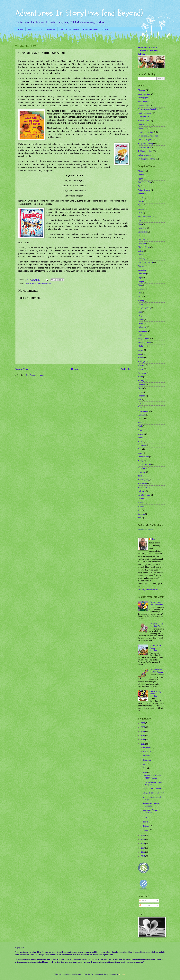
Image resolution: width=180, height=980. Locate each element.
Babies (141, 198)
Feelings (141, 301)
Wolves (141, 506)
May (145, 772)
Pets (140, 400)
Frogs (140, 316)
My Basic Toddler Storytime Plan (156, 625)
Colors (141, 251)
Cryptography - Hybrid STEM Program (152, 777)
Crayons (141, 266)
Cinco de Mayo (31, 284)
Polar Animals (144, 411)
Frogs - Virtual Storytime (153, 789)
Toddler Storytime (145, 151)
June (145, 768)
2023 (143, 736)
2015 (143, 856)
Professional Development (148, 136)
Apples (141, 178)
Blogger (122, 974)
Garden (141, 320)
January (146, 830)
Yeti (139, 510)
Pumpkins (142, 415)
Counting (142, 258)
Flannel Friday (144, 117)
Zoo (139, 518)
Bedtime (141, 209)
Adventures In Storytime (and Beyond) (79, 13)
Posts (143, 901)
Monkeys (142, 361)
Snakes (141, 438)
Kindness (142, 346)
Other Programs (144, 125)
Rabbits (141, 419)
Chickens (142, 239)
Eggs (140, 285)
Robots (141, 422)
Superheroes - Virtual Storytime (151, 805)
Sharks (141, 434)
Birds (140, 213)
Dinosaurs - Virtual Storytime (150, 811)
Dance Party (143, 270)
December (147, 747)
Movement (142, 373)
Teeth (140, 476)
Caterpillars (142, 232)
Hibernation (143, 331)
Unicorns (142, 491)
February (147, 826)
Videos (105, 29)
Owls (140, 392)
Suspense (142, 472)
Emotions (142, 289)
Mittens (141, 358)
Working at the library (147, 159)
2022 (143, 740)
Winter (141, 502)
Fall (139, 293)
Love (140, 354)
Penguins (142, 396)
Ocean (140, 388)
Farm (140, 297)
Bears (140, 205)
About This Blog (35, 29)
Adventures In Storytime (146, 530)
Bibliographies (144, 98)
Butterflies (142, 228)
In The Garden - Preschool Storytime (156, 648)
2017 (143, 848)
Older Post (126, 369)
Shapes (141, 430)
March (146, 822)
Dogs (140, 278)
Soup (140, 449)
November (148, 752)
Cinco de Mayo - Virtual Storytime (152, 784)
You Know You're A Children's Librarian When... (148, 51)
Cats (140, 236)
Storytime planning (145, 144)
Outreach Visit (144, 128)
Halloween (142, 327)
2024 (143, 731)
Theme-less (142, 483)
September (148, 760)
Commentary (143, 105)
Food (140, 312)
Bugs (140, 224)
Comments (145, 906)
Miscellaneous (144, 121)
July (145, 764)
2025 (143, 727)
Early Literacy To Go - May (154, 793)
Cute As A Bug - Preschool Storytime (156, 694)
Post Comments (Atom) (35, 375)
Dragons (141, 281)
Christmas (142, 243)
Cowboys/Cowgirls (145, 262)
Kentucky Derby (144, 342)
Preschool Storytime (146, 132)
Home (21, 29)
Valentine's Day (144, 495)
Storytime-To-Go (145, 147)
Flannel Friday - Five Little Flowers (157, 603)
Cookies (141, 255)
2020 (143, 835)
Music (140, 377)
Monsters (142, 365)
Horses (141, 335)
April (145, 818)
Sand (140, 426)
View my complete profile (148, 590)
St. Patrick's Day (144, 464)
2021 (143, 744)
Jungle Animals (144, 339)
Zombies (141, 514)
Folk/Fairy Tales (144, 308)
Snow (140, 442)
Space (140, 453)
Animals (141, 175)
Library (141, 350)
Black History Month (146, 217)
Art (139, 186)
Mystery (141, 381)
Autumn (141, 194)
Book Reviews (144, 102)
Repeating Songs (90, 29)
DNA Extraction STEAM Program (156, 671)
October (147, 756)
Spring (141, 461)
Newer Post (22, 369)
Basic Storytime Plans (69, 29)
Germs (141, 323)
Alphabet (142, 171)
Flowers (141, 304)
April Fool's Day (144, 182)
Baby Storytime (144, 94)
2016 (143, 852)
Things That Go (144, 487)
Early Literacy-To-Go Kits (148, 109)
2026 (143, 723)
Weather (141, 499)
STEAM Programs (145, 140)
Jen (153, 539)
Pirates (141, 403)
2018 (143, 844)
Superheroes (143, 468)
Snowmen (142, 445)
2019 (143, 840)
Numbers (142, 384)
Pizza (140, 407)
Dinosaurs (142, 274)
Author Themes (144, 190)
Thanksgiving (143, 480)
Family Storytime (145, 113)
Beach (140, 201)
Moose (141, 369)
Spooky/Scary (143, 457)
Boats (140, 220)
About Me (51, 29)
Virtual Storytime (44, 284)
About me (142, 90)
